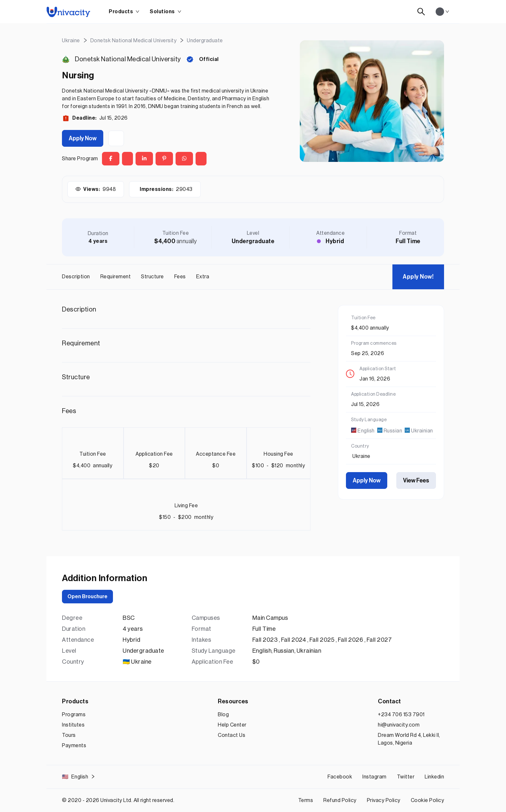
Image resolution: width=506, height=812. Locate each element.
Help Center (232, 725)
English (79, 777)
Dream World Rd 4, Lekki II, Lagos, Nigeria (409, 739)
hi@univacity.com (399, 725)
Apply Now (83, 138)
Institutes (73, 725)
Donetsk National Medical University (128, 59)
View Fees (416, 480)
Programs (74, 715)
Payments (74, 746)
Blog (223, 715)
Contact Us (232, 735)
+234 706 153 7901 (401, 715)
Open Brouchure (87, 597)
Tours (69, 735)
